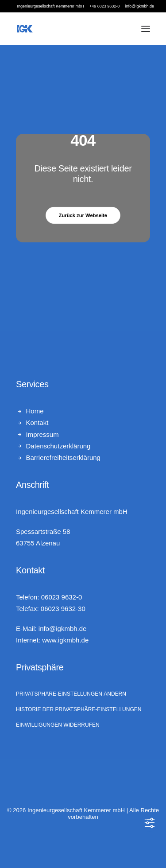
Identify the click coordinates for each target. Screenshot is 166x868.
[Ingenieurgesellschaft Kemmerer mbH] (25, 29)
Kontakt (37, 422)
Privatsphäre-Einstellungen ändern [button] (71, 694)
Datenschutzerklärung (58, 446)
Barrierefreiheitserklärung (63, 457)
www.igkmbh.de (65, 640)
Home (35, 411)
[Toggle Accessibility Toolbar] (150, 823)
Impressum (42, 434)
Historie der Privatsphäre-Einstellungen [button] (79, 709)
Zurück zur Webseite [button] (83, 215)
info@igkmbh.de (63, 629)
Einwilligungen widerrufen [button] (58, 725)
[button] (146, 29)
